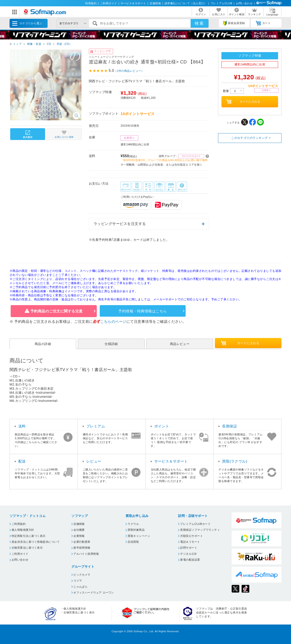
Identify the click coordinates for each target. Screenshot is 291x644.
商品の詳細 (43, 344)
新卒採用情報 (82, 548)
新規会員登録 (234, 23)
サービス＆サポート (133, 3)
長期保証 (230, 426)
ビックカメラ (82, 575)
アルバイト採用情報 (86, 554)
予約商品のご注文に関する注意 (57, 311)
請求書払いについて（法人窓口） (186, 3)
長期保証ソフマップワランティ (200, 530)
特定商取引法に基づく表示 (29, 536)
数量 (233, 91)
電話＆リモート (190, 542)
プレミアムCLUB (221, 3)
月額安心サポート (192, 536)
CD (49, 44)
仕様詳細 (111, 344)
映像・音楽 (34, 44)
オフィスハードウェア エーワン (94, 593)
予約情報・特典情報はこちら (143, 311)
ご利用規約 (19, 524)
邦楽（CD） (64, 44)
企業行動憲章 (82, 542)
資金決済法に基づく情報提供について (36, 542)
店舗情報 (155, 3)
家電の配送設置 (190, 560)
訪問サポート (189, 548)
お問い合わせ (244, 3)
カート (263, 23)
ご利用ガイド (109, 3)
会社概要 (79, 530)
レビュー (94, 461)
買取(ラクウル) (235, 461)
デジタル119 (188, 554)
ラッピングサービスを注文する (120, 224)
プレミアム (96, 426)
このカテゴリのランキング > (251, 138)
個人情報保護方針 (23, 530)
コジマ (78, 581)
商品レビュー (180, 344)
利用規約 (91, 3)
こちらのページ (113, 322)
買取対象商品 (136, 530)
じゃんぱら (80, 587)
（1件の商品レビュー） (129, 71)
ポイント (162, 426)
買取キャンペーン (139, 536)
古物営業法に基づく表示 (27, 548)
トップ (17, 44)
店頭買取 (133, 542)
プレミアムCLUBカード (195, 524)
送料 (22, 426)
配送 (22, 461)
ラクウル (133, 524)
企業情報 (79, 536)
